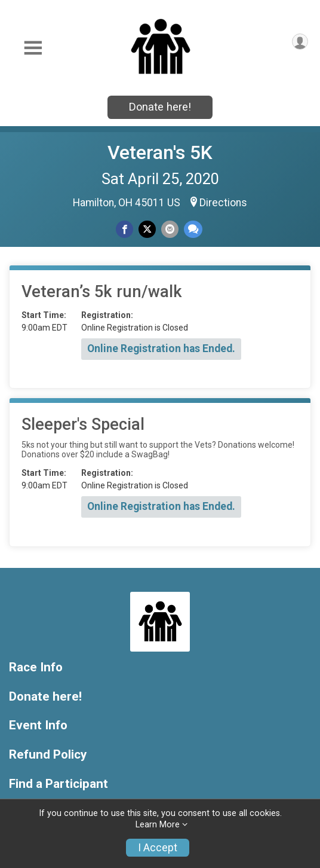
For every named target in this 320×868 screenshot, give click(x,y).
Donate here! (160, 107)
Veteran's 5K (160, 152)
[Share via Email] (170, 229)
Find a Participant (59, 784)
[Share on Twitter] (147, 229)
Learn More (158, 825)
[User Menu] (300, 42)
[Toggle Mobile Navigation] (33, 48)
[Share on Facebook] (124, 229)
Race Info (36, 667)
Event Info (38, 725)
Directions (223, 203)
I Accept (158, 848)
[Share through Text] (193, 229)
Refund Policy (48, 755)
